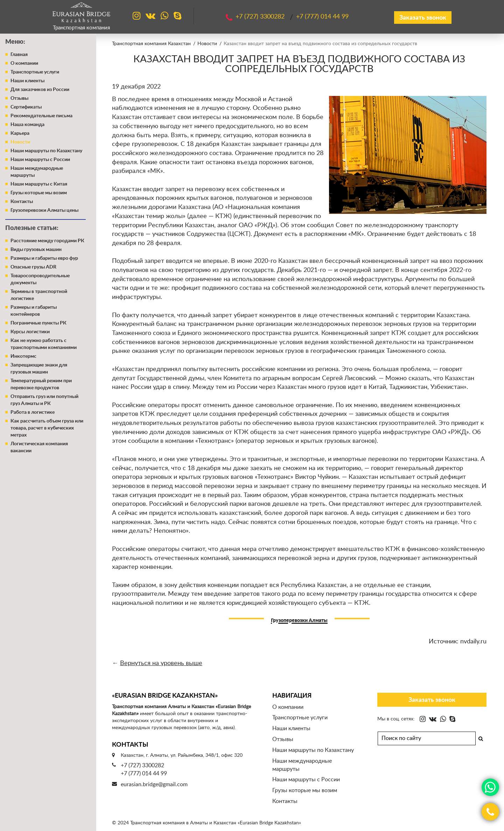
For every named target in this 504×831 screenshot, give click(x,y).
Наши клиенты (27, 81)
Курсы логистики (30, 332)
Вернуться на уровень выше (161, 663)
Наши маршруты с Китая (39, 184)
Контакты (22, 202)
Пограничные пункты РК (38, 323)
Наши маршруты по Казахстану (46, 151)
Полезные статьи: (32, 228)
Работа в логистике (33, 412)
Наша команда (27, 125)
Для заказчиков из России (40, 90)
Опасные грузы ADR (33, 267)
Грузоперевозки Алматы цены (44, 210)
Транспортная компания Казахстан (151, 44)
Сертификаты (26, 107)
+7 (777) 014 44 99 (144, 774)
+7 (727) (261, 17)
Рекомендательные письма (41, 116)
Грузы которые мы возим (39, 193)
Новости (20, 142)
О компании (24, 63)
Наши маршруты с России (40, 160)
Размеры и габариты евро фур (44, 258)
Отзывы (19, 98)
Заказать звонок (423, 18)
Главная (19, 55)
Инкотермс (23, 356)
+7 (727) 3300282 (142, 766)
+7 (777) (322, 17)
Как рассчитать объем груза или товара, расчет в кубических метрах (47, 428)
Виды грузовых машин (36, 250)
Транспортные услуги (35, 72)
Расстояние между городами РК (47, 241)
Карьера (20, 133)
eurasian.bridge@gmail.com (154, 784)
